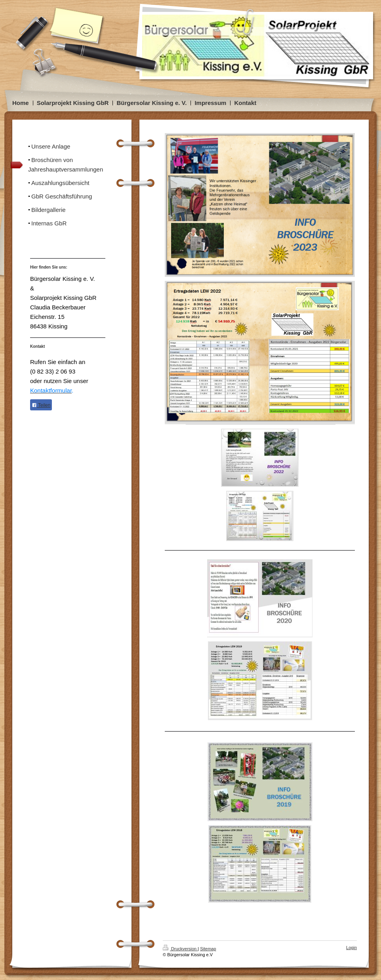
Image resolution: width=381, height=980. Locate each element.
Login (351, 948)
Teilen (41, 405)
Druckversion (180, 949)
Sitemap (208, 949)
